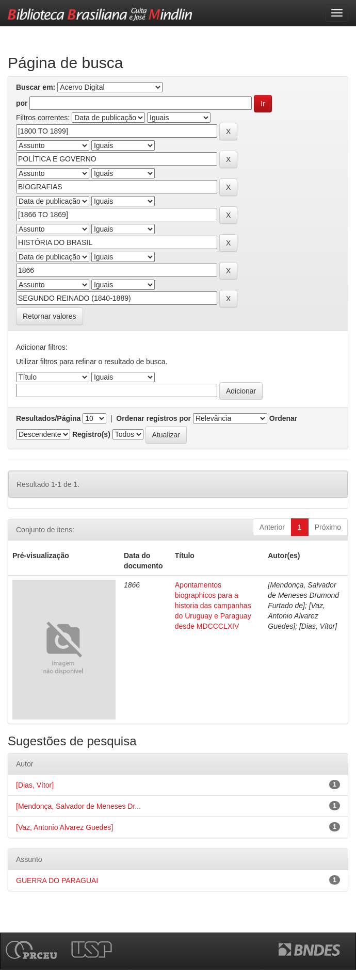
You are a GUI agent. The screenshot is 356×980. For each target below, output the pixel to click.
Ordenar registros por (153, 418)
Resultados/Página (48, 418)
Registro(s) (91, 434)
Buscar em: (36, 87)
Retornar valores (50, 316)
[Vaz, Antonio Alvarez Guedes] (64, 827)
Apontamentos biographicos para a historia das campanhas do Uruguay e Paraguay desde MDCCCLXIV (213, 606)
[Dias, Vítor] (35, 785)
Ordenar (283, 418)
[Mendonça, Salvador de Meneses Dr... (78, 806)
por (22, 103)
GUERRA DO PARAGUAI (57, 880)
